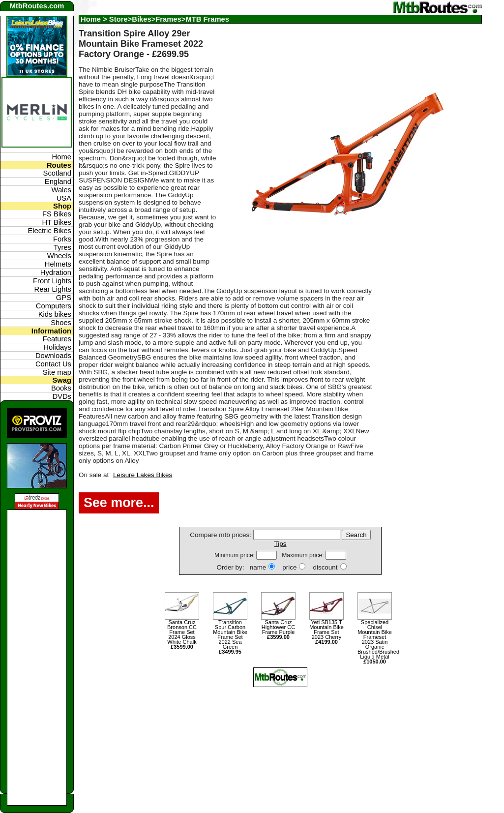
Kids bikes (55, 314)
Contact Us (53, 364)
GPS (64, 298)
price (289, 567)
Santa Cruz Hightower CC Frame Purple (278, 630)
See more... (119, 503)
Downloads (53, 356)
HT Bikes (57, 222)
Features (57, 339)
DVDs (62, 396)
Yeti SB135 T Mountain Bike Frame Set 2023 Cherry (326, 632)
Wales (61, 190)
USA (64, 198)
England (58, 181)
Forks (62, 239)
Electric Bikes (49, 231)
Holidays (57, 347)
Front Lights (52, 281)
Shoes (61, 323)
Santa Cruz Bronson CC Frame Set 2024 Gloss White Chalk (182, 634)
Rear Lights (53, 289)
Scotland (57, 173)
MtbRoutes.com (37, 6)
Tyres (62, 247)
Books (61, 388)
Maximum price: (304, 555)
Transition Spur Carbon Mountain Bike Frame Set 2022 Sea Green (230, 637)
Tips (281, 544)
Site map (57, 372)
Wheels (59, 256)
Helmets (58, 264)
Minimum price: (235, 555)
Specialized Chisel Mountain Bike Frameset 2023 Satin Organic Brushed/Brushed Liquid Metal (375, 642)
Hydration (56, 272)
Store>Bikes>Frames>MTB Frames (169, 19)
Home (91, 19)
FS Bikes (57, 214)
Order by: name (241, 567)
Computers (54, 306)
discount (325, 567)
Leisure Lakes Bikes (143, 475)
